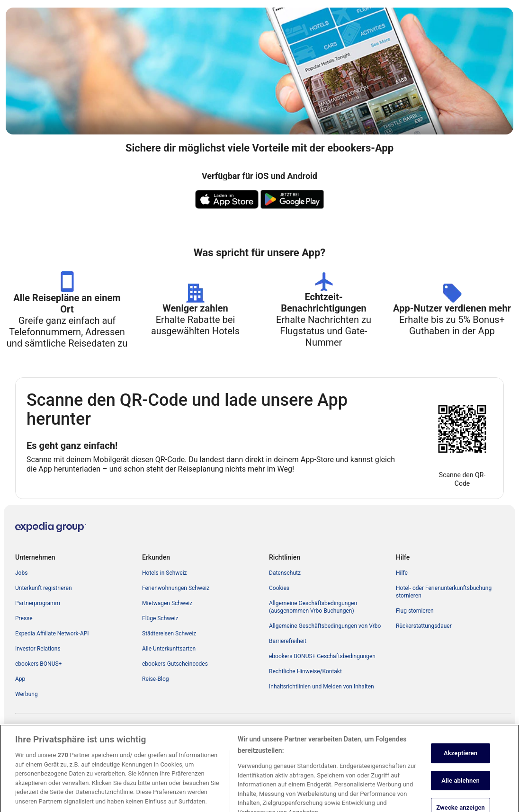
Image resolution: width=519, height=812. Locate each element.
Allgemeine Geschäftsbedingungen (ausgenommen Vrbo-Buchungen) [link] (313, 607)
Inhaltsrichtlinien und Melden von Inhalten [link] (322, 687)
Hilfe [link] (402, 573)
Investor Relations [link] (38, 649)
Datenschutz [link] (285, 573)
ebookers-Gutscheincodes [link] (175, 664)
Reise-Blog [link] (156, 679)
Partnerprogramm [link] (38, 603)
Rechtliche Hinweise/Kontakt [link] (305, 671)
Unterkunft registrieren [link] (44, 588)
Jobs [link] (21, 573)
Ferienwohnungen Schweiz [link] (176, 588)
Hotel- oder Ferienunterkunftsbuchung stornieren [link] (444, 592)
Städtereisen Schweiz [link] (169, 634)
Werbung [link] (27, 694)
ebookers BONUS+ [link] (38, 664)
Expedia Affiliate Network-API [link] (52, 634)
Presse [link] (24, 618)
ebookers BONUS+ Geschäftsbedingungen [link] (322, 656)
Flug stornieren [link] (415, 611)
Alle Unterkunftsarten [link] (169, 649)
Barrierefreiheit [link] (288, 641)
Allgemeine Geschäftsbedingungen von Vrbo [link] (325, 626)
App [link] (20, 679)
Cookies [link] (279, 588)
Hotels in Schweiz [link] (165, 573)
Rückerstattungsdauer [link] (424, 626)
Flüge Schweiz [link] (160, 618)
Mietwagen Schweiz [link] (167, 603)
